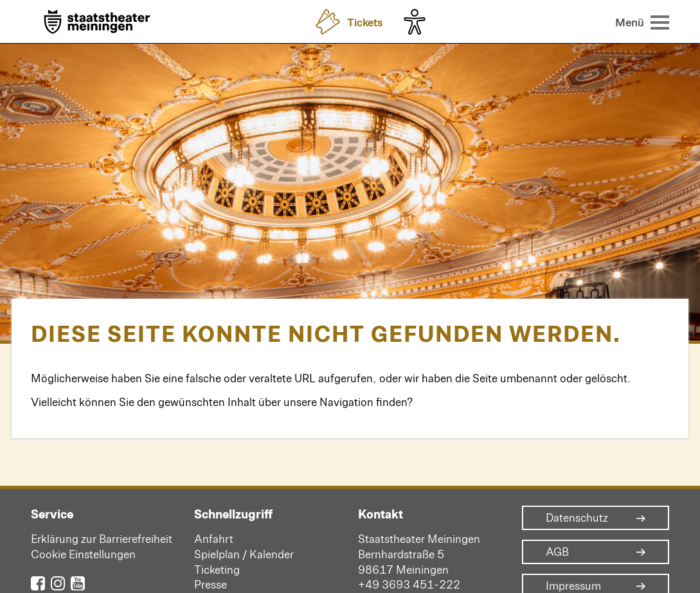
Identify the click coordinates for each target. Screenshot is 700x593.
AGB (557, 552)
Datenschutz (577, 518)
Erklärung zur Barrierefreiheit (102, 538)
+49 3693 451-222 (409, 584)
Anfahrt (214, 538)
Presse (211, 584)
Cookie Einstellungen (83, 554)
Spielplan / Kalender (244, 554)
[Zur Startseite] (97, 23)
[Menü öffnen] (642, 22)
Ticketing (217, 569)
